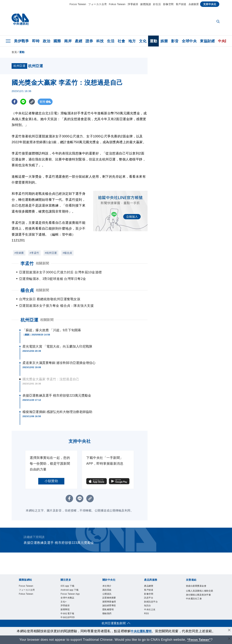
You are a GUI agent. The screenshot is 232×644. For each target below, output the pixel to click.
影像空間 (168, 4)
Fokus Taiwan (117, 4)
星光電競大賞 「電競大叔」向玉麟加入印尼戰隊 (57, 347)
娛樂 (164, 41)
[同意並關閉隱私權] (229, 631)
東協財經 (207, 41)
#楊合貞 (67, 253)
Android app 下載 (70, 590)
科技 (100, 41)
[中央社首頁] (20, 20)
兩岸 (68, 41)
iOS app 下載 (68, 586)
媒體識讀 (146, 4)
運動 (153, 41)
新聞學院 (65, 610)
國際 (57, 41)
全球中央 (189, 41)
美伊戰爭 (21, 41)
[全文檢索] (218, 22)
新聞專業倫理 (110, 602)
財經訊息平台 (151, 602)
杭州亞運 (29, 320)
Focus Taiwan (78, 4)
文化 (143, 41)
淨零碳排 (133, 4)
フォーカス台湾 (98, 4)
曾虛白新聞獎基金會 (197, 586)
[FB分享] (15, 102)
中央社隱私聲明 (141, 631)
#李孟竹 (34, 253)
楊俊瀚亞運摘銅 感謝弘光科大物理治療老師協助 (57, 412)
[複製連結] (33, 102)
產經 (79, 41)
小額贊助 (51, 481)
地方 (132, 41)
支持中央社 (210, 4)
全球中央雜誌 (68, 598)
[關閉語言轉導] (229, 639)
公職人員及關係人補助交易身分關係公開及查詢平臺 (199, 595)
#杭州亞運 (51, 253)
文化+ (64, 602)
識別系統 (107, 590)
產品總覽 (149, 586)
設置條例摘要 (110, 598)
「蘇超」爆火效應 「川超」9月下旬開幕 (52, 330)
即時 (36, 41)
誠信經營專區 (110, 606)
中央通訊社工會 (195, 603)
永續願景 (194, 4)
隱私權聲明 (109, 610)
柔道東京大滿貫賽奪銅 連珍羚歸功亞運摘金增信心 (59, 363)
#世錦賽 (19, 253)
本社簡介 (107, 586)
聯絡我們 (107, 615)
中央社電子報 (68, 615)
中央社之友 (150, 610)
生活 (111, 41)
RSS (147, 615)
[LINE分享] (24, 102)
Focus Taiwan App (71, 594)
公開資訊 (107, 594)
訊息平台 (149, 598)
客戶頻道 (181, 4)
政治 (46, 41)
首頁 (14, 52)
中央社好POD (68, 619)
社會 (121, 41)
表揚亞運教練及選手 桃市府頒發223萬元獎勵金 (57, 396)
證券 (89, 41)
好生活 (157, 4)
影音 (175, 41)
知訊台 (148, 606)
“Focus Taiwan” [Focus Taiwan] (199, 640)
